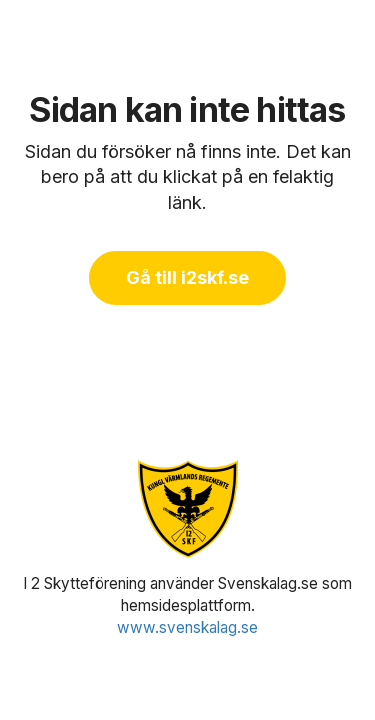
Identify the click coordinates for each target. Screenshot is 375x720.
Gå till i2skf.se (187, 277)
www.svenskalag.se (187, 627)
